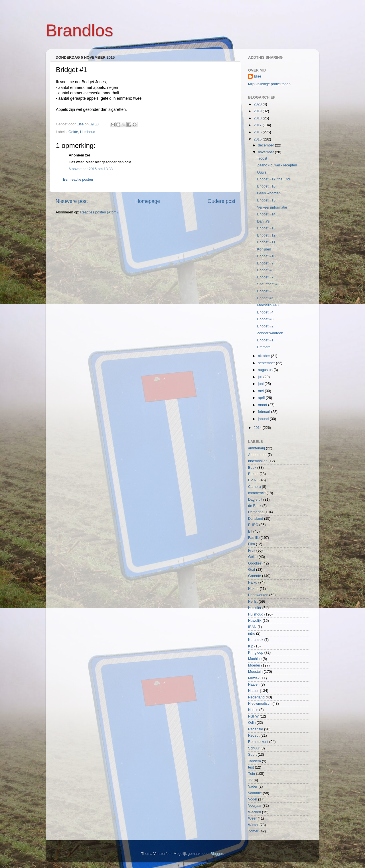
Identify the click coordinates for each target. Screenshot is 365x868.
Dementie (256, 512)
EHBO (253, 525)
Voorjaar (255, 806)
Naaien (254, 684)
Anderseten (257, 455)
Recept (254, 735)
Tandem (255, 761)
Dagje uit (255, 500)
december (267, 145)
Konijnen (264, 249)
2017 (258, 125)
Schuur (254, 748)
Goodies (255, 563)
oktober (265, 356)
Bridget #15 (266, 200)
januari (264, 419)
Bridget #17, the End (273, 179)
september (267, 363)
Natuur (254, 691)
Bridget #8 (265, 270)
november (267, 152)
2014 (258, 428)
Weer (252, 818)
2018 (258, 118)
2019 (258, 111)
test (251, 767)
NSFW (253, 716)
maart (263, 405)
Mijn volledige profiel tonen (269, 84)
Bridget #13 (266, 228)
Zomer (253, 831)
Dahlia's (263, 221)
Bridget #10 (266, 256)
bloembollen (258, 461)
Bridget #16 (266, 186)
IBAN (252, 627)
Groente (255, 576)
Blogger (217, 854)
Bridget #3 (265, 319)
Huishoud (88, 132)
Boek (252, 468)
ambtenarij (256, 448)
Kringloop (256, 653)
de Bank (255, 506)
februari (265, 412)
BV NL (253, 480)
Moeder (254, 665)
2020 (258, 104)
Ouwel (262, 172)
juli (261, 377)
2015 (258, 139)
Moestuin (255, 672)
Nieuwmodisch (260, 704)
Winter (253, 825)
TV (250, 780)
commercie (257, 493)
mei (261, 391)
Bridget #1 (265, 340)
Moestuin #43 (268, 305)
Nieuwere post (72, 201)
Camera (255, 487)
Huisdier (255, 608)
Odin (252, 723)
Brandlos (79, 30)
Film (252, 544)
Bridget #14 (266, 214)
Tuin (252, 774)
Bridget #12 (266, 235)
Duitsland (256, 519)
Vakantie (255, 793)
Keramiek (256, 640)
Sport (252, 755)
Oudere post (221, 201)
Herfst (253, 602)
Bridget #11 (266, 242)
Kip (251, 646)
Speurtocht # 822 (271, 284)
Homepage (148, 201)
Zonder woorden (270, 333)
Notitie (253, 710)
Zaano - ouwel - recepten (277, 165)
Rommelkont (258, 742)
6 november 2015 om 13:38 (91, 169)
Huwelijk (255, 621)
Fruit (252, 551)
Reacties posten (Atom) (99, 212)
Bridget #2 (265, 326)
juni (261, 384)
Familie (254, 538)
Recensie (256, 729)
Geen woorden (269, 193)
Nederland (256, 697)
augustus (266, 370)
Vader (253, 787)
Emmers (264, 347)
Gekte (73, 132)
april (262, 398)
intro (252, 633)
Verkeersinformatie (272, 207)
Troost (262, 158)
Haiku (253, 582)
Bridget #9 (265, 263)
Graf (252, 570)
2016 (258, 132)
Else (257, 76)
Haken (253, 589)
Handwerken (258, 595)
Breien (253, 474)
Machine (255, 659)
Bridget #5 (265, 298)
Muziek (254, 678)
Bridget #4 (265, 312)
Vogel (253, 799)
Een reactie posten (78, 180)
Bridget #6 (265, 291)
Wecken (255, 812)
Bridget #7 (265, 277)
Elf (250, 531)
